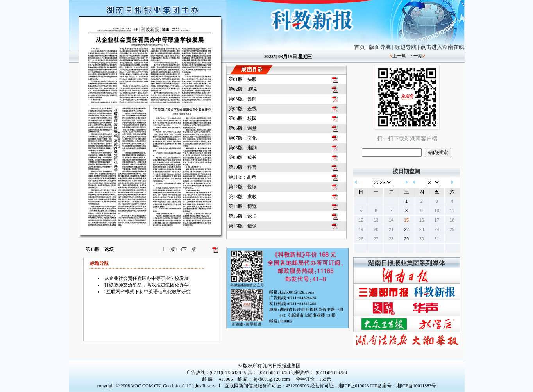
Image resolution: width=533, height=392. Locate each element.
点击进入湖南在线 (442, 47)
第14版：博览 (243, 206)
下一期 (416, 56)
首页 (360, 47)
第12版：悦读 (243, 187)
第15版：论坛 (243, 216)
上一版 (169, 249)
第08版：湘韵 (243, 148)
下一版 (188, 249)
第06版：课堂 (243, 128)
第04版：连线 (243, 109)
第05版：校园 (243, 118)
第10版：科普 (243, 167)
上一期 (399, 56)
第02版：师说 (243, 89)
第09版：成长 (243, 158)
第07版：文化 (243, 138)
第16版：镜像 (243, 226)
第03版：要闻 (243, 99)
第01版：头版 (243, 79)
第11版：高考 (243, 177)
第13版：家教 (243, 197)
